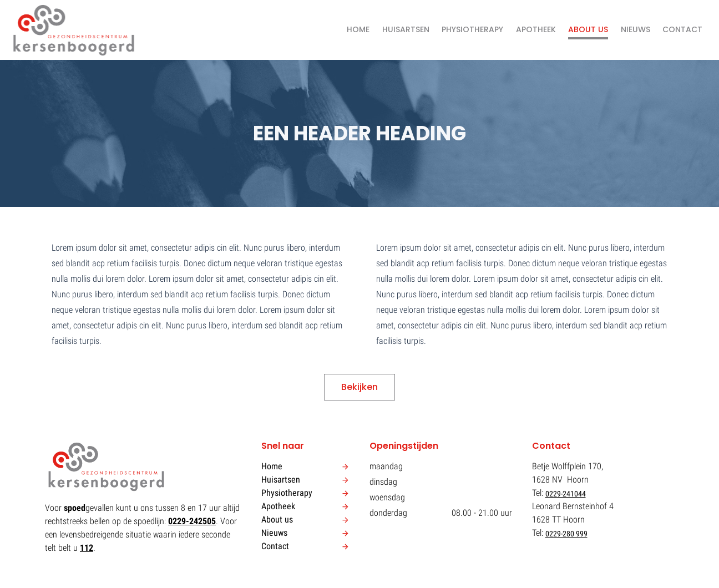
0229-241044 (566, 494)
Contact (682, 29)
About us (588, 29)
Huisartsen (406, 29)
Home (358, 29)
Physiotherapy (472, 29)
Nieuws (636, 29)
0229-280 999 (566, 534)
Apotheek (536, 29)
